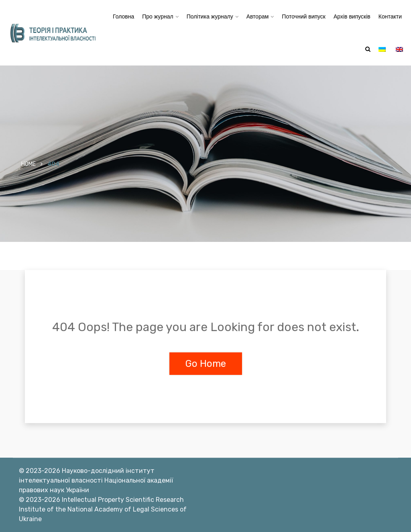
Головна (123, 16)
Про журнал (158, 16)
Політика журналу (210, 16)
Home (28, 164)
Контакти (390, 16)
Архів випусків (352, 16)
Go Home (206, 364)
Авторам (258, 16)
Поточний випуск (304, 16)
